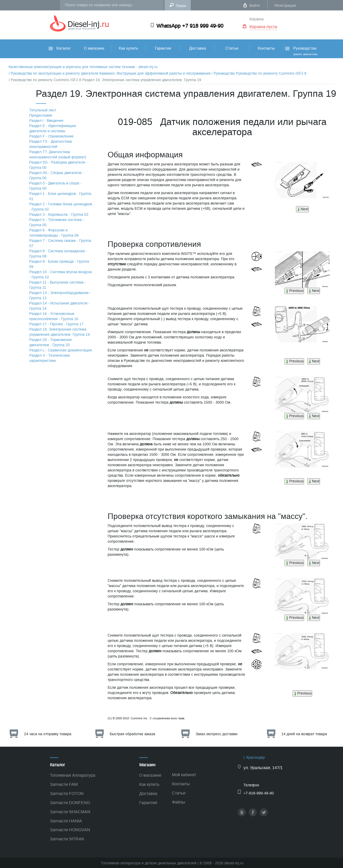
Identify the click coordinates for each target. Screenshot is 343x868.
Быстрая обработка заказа (132, 734)
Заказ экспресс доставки (217, 734)
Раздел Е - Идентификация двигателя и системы (53, 128)
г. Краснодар (254, 758)
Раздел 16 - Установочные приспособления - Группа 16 (54, 316)
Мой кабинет (184, 775)
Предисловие (41, 115)
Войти (255, 6)
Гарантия (163, 48)
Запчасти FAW (64, 784)
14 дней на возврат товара (304, 734)
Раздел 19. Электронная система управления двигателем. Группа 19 (60, 332)
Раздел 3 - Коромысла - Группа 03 (59, 215)
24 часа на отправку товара (48, 734)
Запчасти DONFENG (70, 803)
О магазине (94, 48)
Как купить (129, 48)
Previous (294, 291)
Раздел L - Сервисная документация (61, 350)
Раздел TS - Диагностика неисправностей (51, 144)
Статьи (232, 48)
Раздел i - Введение (46, 121)
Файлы (179, 802)
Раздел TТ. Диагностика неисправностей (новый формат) (58, 155)
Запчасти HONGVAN (70, 830)
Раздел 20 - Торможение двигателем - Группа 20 (51, 342)
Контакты (266, 48)
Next (302, 209)
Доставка (197, 48)
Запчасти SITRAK (67, 839)
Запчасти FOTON (67, 794)
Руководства (301, 51)
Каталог (60, 48)
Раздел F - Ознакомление (51, 136)
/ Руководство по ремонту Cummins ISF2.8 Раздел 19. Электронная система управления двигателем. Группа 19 (105, 80)
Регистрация (285, 6)
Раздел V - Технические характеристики (50, 358)
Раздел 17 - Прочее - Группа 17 (56, 324)
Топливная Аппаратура (73, 775)
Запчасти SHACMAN (70, 812)
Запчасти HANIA (66, 821)
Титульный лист (43, 110)
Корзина (257, 19)
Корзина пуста (263, 27)
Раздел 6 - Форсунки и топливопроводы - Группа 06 (54, 233)
